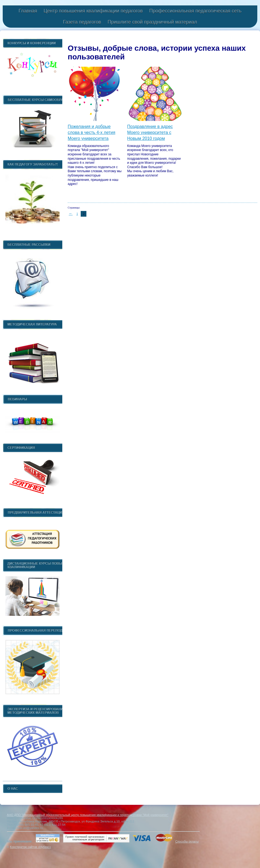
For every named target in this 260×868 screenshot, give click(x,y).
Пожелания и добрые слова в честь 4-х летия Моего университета (92, 133)
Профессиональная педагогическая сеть (195, 11)
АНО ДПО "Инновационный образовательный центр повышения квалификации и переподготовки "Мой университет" (87, 815)
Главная (28, 11)
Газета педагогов (82, 22)
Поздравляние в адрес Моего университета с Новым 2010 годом (150, 133)
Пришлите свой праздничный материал (152, 22)
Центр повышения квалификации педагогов (93, 11)
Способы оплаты (187, 841)
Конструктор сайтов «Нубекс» (30, 847)
